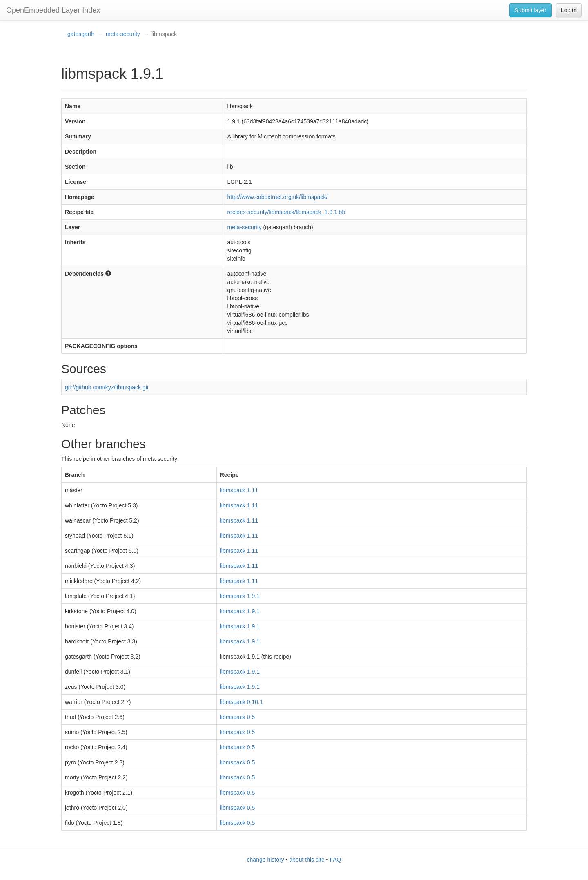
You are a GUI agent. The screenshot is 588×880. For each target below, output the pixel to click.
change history (266, 860)
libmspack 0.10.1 (242, 702)
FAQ (335, 860)
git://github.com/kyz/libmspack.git (107, 387)
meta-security (123, 34)
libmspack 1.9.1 (240, 596)
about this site (307, 860)
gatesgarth (81, 34)
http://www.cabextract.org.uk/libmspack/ (278, 197)
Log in (569, 10)
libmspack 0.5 (238, 717)
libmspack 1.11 (239, 490)
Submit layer (530, 10)
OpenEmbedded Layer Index (53, 10)
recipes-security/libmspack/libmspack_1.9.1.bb (286, 212)
